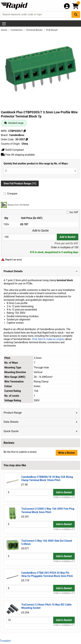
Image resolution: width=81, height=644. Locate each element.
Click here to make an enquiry (48, 339)
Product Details (13, 271)
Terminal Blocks (35, 30)
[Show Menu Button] (4, 24)
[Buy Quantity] (30, 237)
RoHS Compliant (12, 150)
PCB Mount (52, 30)
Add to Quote (40, 231)
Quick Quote (11, 431)
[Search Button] (76, 14)
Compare (10, 194)
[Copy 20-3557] (27, 139)
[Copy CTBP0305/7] (25, 131)
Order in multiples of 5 (64, 497)
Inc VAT (73, 212)
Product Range (13, 413)
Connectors (17, 30)
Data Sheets (11, 422)
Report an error (11, 260)
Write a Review (67, 453)
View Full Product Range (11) (20, 183)
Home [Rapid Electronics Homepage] (4, 30)
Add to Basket (68, 237)
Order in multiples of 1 (64, 625)
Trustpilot (5, 641)
